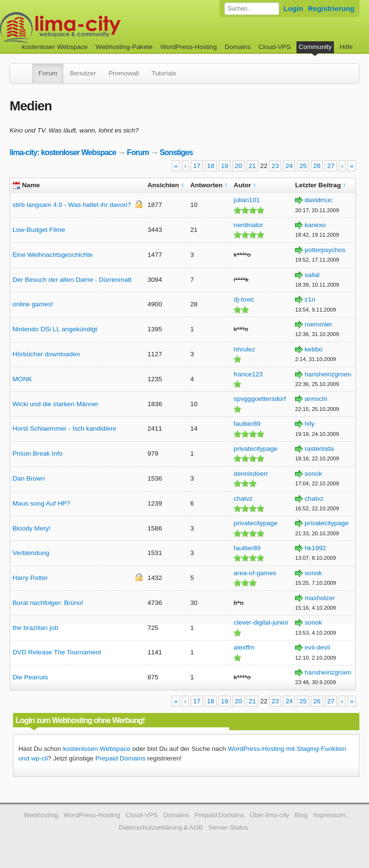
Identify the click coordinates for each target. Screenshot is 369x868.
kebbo (314, 349)
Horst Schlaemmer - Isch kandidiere (64, 428)
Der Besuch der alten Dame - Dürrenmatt (72, 280)
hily (309, 424)
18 (211, 166)
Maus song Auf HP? (41, 503)
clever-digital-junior (261, 622)
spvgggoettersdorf (260, 399)
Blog (301, 815)
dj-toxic (244, 299)
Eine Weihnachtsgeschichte (53, 255)
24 (289, 166)
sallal (312, 275)
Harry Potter (30, 578)
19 (225, 166)
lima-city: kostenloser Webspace (63, 152)
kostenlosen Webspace (97, 749)
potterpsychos (325, 250)
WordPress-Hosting (189, 47)
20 (239, 166)
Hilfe (346, 47)
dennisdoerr (251, 474)
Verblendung (31, 553)
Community (315, 47)
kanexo (315, 225)
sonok (313, 474)
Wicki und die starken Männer (55, 404)
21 (252, 166)
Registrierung (331, 8)
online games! (33, 304)
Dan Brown (29, 478)
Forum (48, 73)
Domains (238, 47)
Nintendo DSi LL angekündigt (55, 329)
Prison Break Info (37, 453)
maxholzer (320, 598)
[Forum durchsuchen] (252, 9)
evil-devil (317, 647)
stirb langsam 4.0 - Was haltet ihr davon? (72, 205)
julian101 (246, 200)
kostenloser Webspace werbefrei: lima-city (96, 28)
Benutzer (83, 73)
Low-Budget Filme (39, 230)
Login (293, 8)
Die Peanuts (30, 677)
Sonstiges (176, 152)
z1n (310, 299)
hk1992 (315, 548)
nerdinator (248, 225)
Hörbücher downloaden (46, 354)
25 (303, 166)
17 (197, 166)
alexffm (244, 647)
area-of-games (255, 573)
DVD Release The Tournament (57, 652)
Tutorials (164, 73)
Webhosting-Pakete (124, 47)
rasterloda (319, 449)
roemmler (318, 324)
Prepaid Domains (120, 758)
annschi (316, 399)
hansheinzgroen (328, 374)
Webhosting (41, 815)
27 (331, 166)
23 (275, 166)
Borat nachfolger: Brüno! (48, 603)
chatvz (243, 499)
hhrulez (244, 349)
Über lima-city (270, 815)
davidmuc (319, 200)
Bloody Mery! (31, 528)
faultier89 (247, 424)
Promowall (124, 73)
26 (317, 166)
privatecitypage (255, 449)
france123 (248, 374)
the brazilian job (35, 628)
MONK (22, 379)
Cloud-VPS (275, 47)
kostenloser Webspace (55, 47)
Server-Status (228, 827)
